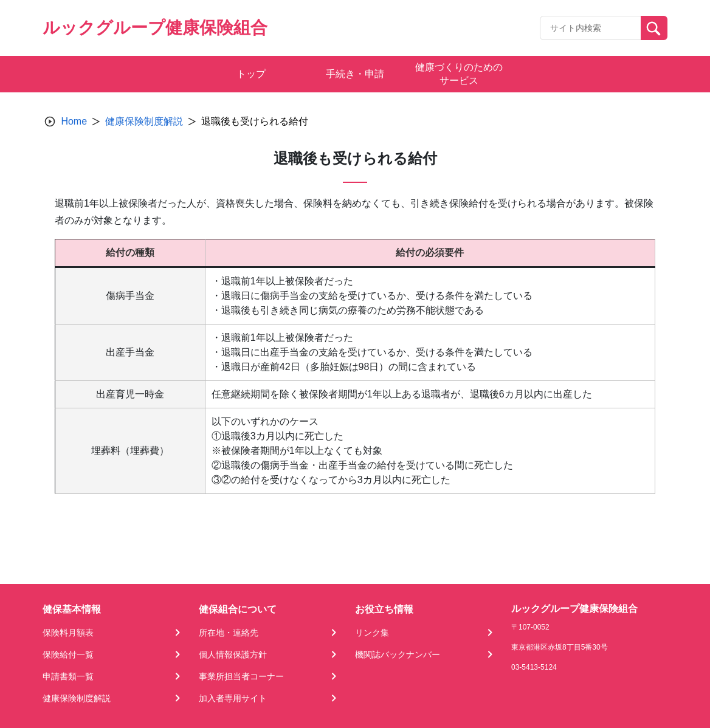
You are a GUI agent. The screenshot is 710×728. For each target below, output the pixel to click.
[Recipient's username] (591, 28)
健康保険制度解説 (144, 121)
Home (74, 121)
